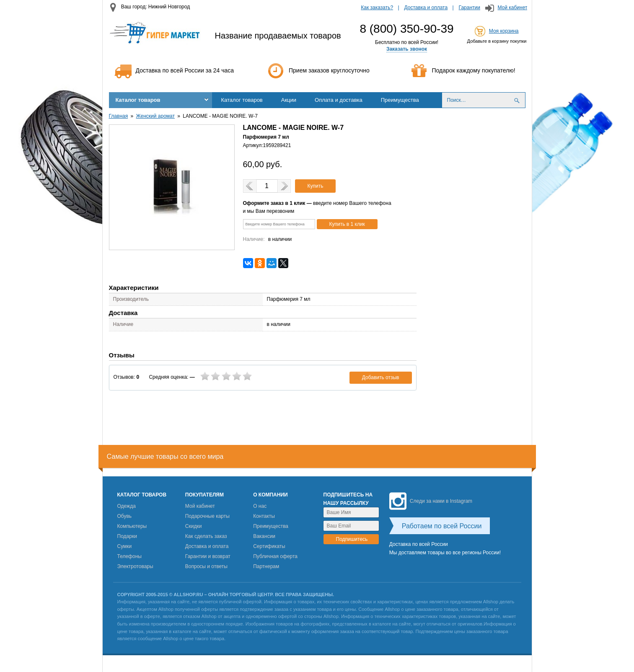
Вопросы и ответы (206, 566)
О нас (260, 506)
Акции (289, 100)
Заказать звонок (407, 49)
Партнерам (266, 566)
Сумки (125, 546)
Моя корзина (504, 31)
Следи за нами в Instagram (431, 501)
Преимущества (400, 100)
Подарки (127, 536)
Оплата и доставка (339, 100)
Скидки (194, 526)
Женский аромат (155, 116)
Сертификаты (269, 546)
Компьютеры (132, 526)
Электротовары (135, 566)
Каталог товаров (138, 100)
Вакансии (264, 536)
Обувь (125, 516)
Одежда (127, 506)
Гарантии (470, 8)
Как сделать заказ (206, 536)
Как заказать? (377, 8)
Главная (119, 116)
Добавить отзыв (381, 377)
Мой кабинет (512, 8)
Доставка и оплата (426, 8)
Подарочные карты (207, 516)
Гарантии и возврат (208, 556)
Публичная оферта (275, 556)
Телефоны (129, 556)
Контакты (264, 516)
